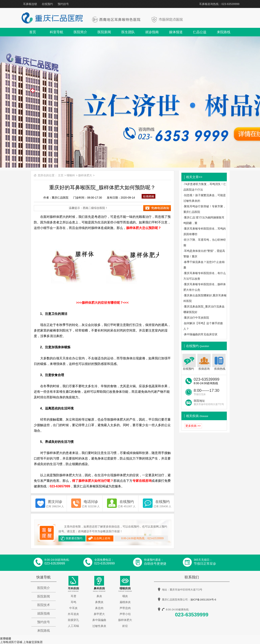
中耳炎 (73, 608)
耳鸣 (73, 602)
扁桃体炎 (125, 602)
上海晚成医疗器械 (11, 642)
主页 (61, 175)
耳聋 (73, 596)
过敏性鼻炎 (99, 626)
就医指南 (44, 613)
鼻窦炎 (99, 602)
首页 (33, 32)
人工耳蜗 (73, 626)
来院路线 (224, 32)
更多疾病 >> (193, 426)
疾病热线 (219, 362)
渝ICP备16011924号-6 (203, 600)
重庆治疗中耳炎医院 (197, 318)
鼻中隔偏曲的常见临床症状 (201, 334)
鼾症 (125, 626)
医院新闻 (104, 32)
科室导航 (56, 32)
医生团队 (128, 32)
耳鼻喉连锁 (30, 4)
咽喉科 (71, 175)
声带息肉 (125, 608)
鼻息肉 (99, 608)
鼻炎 (99, 596)
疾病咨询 (204, 362)
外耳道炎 (73, 614)
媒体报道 (176, 32)
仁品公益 (200, 32)
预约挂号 (63, 4)
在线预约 (47, 4)
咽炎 (125, 596)
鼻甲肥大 (99, 614)
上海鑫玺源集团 (33, 642)
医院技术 (44, 605)
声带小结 (125, 614)
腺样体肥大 (85, 175)
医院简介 (80, 32)
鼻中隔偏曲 (99, 620)
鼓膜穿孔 (73, 620)
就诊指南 (152, 32)
